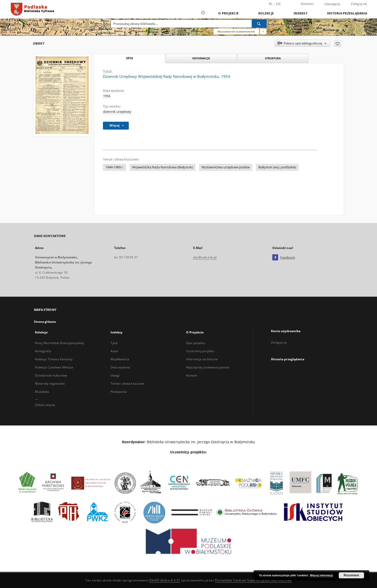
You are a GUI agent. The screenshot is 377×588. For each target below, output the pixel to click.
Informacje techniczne (202, 359)
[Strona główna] (203, 13)
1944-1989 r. (114, 167)
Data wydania (120, 367)
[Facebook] (275, 258)
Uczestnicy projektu (200, 351)
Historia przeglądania (347, 13)
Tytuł (114, 343)
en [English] (278, 4)
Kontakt (192, 375)
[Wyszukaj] (259, 24)
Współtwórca (120, 359)
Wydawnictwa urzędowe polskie (226, 167)
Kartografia (43, 351)
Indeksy (300, 13)
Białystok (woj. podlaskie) (277, 167)
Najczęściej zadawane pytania (208, 367)
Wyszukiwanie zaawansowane (236, 31)
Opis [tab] (129, 58)
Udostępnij (332, 4)
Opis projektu (196, 343)
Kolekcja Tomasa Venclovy (54, 359)
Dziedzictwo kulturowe (51, 375)
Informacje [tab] (201, 58)
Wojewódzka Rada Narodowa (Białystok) (163, 167)
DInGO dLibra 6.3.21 (165, 580)
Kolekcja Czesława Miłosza (54, 367)
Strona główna (45, 322)
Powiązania (119, 392)
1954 (106, 96)
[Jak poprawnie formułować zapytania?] (263, 31)
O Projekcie (228, 13)
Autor (115, 351)
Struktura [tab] (273, 58)
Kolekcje (266, 13)
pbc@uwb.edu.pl (205, 257)
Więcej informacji (321, 575)
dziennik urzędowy (117, 112)
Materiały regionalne (50, 384)
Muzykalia (42, 392)
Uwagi (115, 375)
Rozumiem (352, 575)
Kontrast (307, 4)
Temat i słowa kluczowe (128, 384)
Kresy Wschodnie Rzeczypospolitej (60, 343)
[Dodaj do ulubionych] (338, 43)
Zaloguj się (359, 4)
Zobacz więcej (45, 405)
